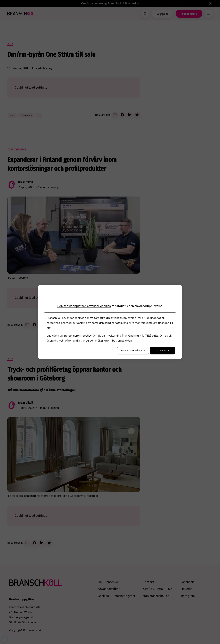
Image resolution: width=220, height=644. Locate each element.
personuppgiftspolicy (78, 336)
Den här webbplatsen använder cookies (84, 306)
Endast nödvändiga (133, 351)
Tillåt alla (163, 351)
